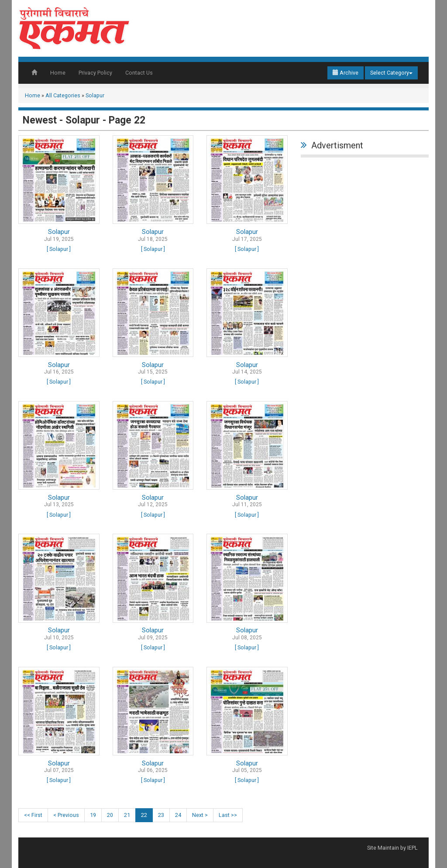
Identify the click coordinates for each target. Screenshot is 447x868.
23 (161, 815)
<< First (33, 815)
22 (144, 815)
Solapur (95, 95)
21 (127, 815)
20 (110, 815)
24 (178, 815)
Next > (200, 815)
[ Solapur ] (59, 249)
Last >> (228, 815)
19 (93, 815)
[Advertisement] (365, 216)
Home (58, 73)
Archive (346, 73)
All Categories (63, 95)
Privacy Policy (95, 73)
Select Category (391, 73)
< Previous (66, 815)
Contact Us (139, 73)
